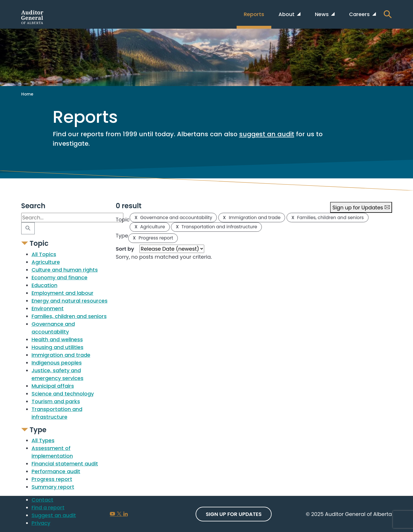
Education (44, 285)
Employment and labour (63, 293)
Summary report (53, 487)
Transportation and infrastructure (217, 227)
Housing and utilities (58, 347)
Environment (48, 308)
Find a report (48, 507)
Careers (360, 14)
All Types (43, 440)
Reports (254, 14)
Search (33, 206)
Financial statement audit (65, 464)
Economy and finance (60, 277)
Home (27, 94)
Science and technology (63, 394)
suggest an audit (267, 134)
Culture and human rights (65, 270)
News (323, 14)
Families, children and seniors (69, 316)
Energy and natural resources (70, 301)
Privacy (41, 523)
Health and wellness (57, 339)
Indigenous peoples (57, 363)
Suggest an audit (54, 515)
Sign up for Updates (361, 207)
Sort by (125, 249)
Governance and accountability (173, 218)
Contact (42, 500)
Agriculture (46, 262)
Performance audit (56, 471)
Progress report (52, 479)
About (287, 14)
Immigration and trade (61, 355)
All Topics (44, 254)
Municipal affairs (53, 386)
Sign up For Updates (234, 514)
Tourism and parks (56, 401)
